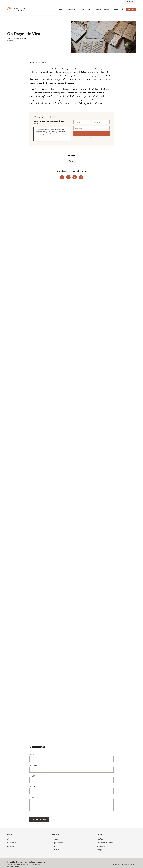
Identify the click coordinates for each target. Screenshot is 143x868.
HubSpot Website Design (120, 865)
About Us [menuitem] (55, 839)
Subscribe (92, 134)
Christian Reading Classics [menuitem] (105, 843)
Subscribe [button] (131, 9)
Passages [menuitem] (99, 850)
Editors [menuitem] (54, 846)
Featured (71, 161)
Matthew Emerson (15, 41)
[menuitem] (130, 2)
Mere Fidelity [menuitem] (101, 839)
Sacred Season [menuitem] (101, 846)
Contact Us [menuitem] (55, 850)
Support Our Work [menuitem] (58, 843)
